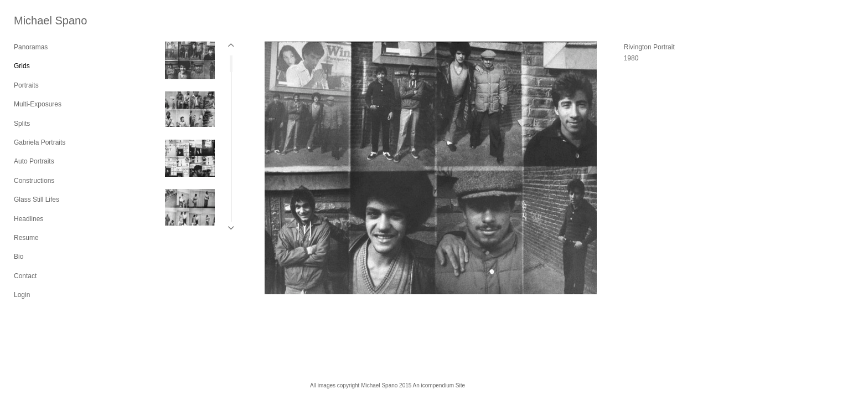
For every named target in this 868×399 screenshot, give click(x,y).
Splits (22, 124)
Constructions (34, 181)
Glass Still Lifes (37, 199)
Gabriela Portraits (40, 142)
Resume (26, 238)
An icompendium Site (439, 385)
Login (22, 295)
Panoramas (31, 47)
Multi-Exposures (38, 104)
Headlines (29, 219)
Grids (22, 66)
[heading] (42, 21)
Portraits (26, 85)
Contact (25, 276)
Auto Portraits (34, 161)
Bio (19, 257)
